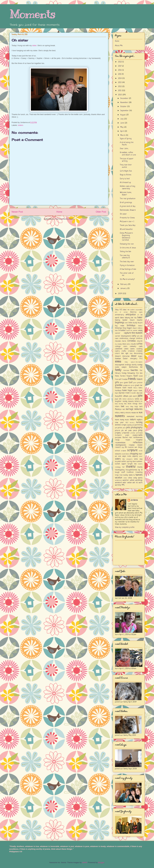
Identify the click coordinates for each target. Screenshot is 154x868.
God (131, 383)
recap (117, 440)
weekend (118, 483)
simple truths (127, 456)
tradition (130, 472)
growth (137, 385)
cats (141, 336)
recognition (139, 440)
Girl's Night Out (126, 171)
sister (34, 45)
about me (126, 310)
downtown (118, 359)
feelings (124, 373)
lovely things (130, 407)
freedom (125, 379)
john (140, 396)
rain (130, 438)
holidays (118, 391)
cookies (132, 349)
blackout (140, 326)
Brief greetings (126, 203)
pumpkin (127, 435)
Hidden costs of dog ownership (128, 187)
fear (141, 370)
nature (133, 420)
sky (124, 459)
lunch (141, 407)
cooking (139, 349)
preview (133, 433)
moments (120, 416)
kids (120, 399)
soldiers (124, 462)
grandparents (127, 385)
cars (138, 336)
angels (141, 312)
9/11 (121, 310)
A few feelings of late (128, 269)
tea (135, 464)
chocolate (118, 341)
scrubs (141, 451)
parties (120, 428)
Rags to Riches (126, 175)
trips (117, 475)
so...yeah (118, 461)
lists (125, 404)
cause (117, 339)
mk (137, 413)
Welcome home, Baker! (126, 194)
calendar (135, 331)
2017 (120, 66)
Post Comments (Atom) (64, 219)
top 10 (140, 470)
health (124, 388)
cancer (118, 333)
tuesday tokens (128, 475)
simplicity (135, 456)
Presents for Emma (127, 218)
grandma (119, 385)
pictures (118, 431)
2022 (120, 62)
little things (133, 404)
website (132, 480)
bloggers (130, 328)
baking (118, 320)
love (123, 406)
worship (118, 485)
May (122, 127)
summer (139, 461)
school (117, 451)
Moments (32, 14)
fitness (117, 376)
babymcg (128, 318)
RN (126, 447)
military (117, 413)
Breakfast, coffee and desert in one (128, 154)
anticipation (131, 315)
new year (119, 423)
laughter (118, 401)
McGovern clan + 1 (127, 222)
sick (120, 456)
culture (117, 354)
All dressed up (125, 182)
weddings (139, 480)
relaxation (132, 445)
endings (128, 365)
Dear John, (124, 149)
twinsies (139, 475)
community (133, 346)
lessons (131, 401)
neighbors (140, 420)
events (117, 367)
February (124, 284)
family (118, 370)
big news (120, 326)
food (135, 376)
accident (133, 310)
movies (117, 420)
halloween (118, 388)
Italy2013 (119, 396)
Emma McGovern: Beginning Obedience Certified (126, 237)
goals (126, 383)
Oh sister (20, 40)
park (116, 428)
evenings (140, 365)
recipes (128, 440)
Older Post (101, 212)
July (122, 119)
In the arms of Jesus (128, 248)
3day (117, 310)
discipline (140, 356)
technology (118, 467)
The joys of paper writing (127, 160)
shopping (134, 454)
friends (132, 379)
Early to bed (125, 179)
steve (134, 462)
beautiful (140, 320)
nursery (132, 423)
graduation (140, 383)
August (123, 115)
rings (123, 447)
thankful (131, 467)
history (135, 388)
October (124, 107)
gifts (117, 383)
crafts (124, 351)
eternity (134, 365)
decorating (138, 353)
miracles (128, 413)
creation (131, 351)
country (117, 351)
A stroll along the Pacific (127, 144)
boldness (140, 328)
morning (139, 416)
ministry (123, 413)
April (122, 131)
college (118, 346)
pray (140, 430)
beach (132, 320)
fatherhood (126, 370)
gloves (122, 383)
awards (117, 318)
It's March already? (127, 279)
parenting (139, 425)
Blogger (101, 862)
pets (128, 428)
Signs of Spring (126, 139)
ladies (137, 399)
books (116, 331)
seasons (118, 454)
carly (134, 336)
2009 (120, 294)
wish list (135, 483)
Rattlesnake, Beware (128, 210)
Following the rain (127, 244)
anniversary (120, 315)
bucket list (129, 331)
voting (135, 478)
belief (126, 323)
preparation (126, 433)
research (118, 447)
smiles (136, 459)
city (116, 344)
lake (141, 399)
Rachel (125, 438)
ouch (133, 425)
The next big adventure (125, 257)
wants (140, 478)
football (141, 376)
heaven (130, 388)
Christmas (132, 341)
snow (141, 459)
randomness (138, 438)
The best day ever (127, 262)
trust (121, 475)
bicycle (140, 323)
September (125, 111)
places (135, 431)
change (132, 338)
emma (118, 362)
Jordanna (134, 500)
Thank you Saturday (128, 225)
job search (134, 396)
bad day (134, 318)
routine (131, 447)
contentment (119, 349)
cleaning (119, 344)
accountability (139, 310)
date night (125, 354)
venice (125, 478)
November (125, 102)
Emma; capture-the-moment (134, 362)
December (125, 98)
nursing (139, 422)
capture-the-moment (133, 333)
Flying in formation (127, 265)
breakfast (122, 330)
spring (129, 461)
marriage (130, 409)
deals (131, 354)
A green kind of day (128, 206)
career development (123, 336)
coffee (139, 344)
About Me (119, 46)
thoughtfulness (131, 470)
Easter (125, 359)
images (117, 393)
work (141, 483)
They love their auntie (126, 166)
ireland (127, 393)
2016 (120, 70)
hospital (135, 391)
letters (137, 401)
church (140, 341)
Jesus (126, 396)
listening (121, 404)
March (123, 135)
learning (125, 401)
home (124, 390)
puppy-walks (138, 435)
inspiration (122, 393)
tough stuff (120, 472)
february (118, 373)
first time (139, 373)
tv (134, 475)
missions (134, 413)
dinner (134, 356)
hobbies (141, 388)
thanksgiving (120, 470)
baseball (125, 320)
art (138, 315)
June (122, 123)
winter (124, 483)
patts (124, 428)
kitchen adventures (128, 399)
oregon (124, 425)
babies (122, 318)
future (140, 379)
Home (59, 212)
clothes (128, 344)
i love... (140, 391)
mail (124, 409)
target (130, 464)
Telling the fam (125, 252)
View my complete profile (125, 527)
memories (138, 409)
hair (141, 385)
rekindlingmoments (121, 445)
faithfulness (133, 367)
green (133, 385)
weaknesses (118, 480)
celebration (124, 338)
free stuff (118, 379)
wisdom (129, 483)
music (127, 420)
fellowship (131, 373)
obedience (118, 425)
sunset (118, 464)
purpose (118, 438)
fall (141, 367)
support (124, 464)
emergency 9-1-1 (136, 359)
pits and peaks (127, 431)
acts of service (121, 312)
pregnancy (118, 433)
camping (140, 331)
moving (122, 420)
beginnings (120, 323)
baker (140, 318)
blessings (118, 328)
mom (141, 413)
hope (130, 390)
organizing (129, 425)
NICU (127, 423)
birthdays (131, 326)
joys (116, 399)
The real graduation (128, 199)
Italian (141, 393)
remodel (140, 445)
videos (130, 478)
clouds (133, 344)
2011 (120, 91)
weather (126, 480)
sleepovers (129, 459)
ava (141, 315)
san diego (138, 447)
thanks (140, 467)
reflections (138, 443)
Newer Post (17, 212)
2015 (120, 74)
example (124, 367)
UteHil (84, 862)
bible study (133, 323)
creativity (139, 351)
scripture (132, 450)
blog (124, 328)
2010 (120, 95)
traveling (139, 472)
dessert (118, 356)
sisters (21, 125)
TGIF (123, 467)
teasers (140, 464)
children (139, 338)
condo (141, 346)
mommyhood (131, 417)
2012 (120, 87)
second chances (126, 454)
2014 (120, 78)
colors (125, 346)
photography (137, 428)
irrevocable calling (134, 393)
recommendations (120, 443)
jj (129, 396)
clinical (124, 344)
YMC (123, 485)
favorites (134, 370)
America (133, 312)
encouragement (120, 365)
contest (126, 349)
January (124, 288)
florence (123, 376)
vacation (119, 478)
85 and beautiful (126, 229)
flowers (129, 376)
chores (124, 341)
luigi (136, 407)
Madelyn (118, 409)
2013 (120, 82)
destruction (126, 356)
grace (135, 383)
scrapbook (124, 451)
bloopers (135, 328)
